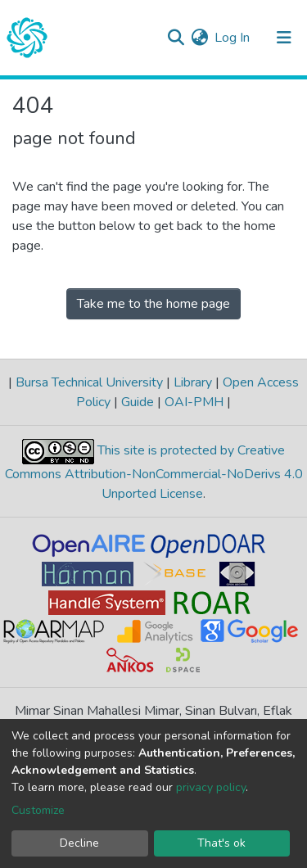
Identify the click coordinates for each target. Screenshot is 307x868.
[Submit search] (176, 38)
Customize (38, 810)
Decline (79, 843)
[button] (199, 38)
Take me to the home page (153, 304)
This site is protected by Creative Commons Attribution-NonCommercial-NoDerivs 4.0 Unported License (154, 472)
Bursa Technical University (89, 382)
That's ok (221, 843)
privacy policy (211, 787)
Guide (138, 402)
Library (193, 382)
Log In (233, 38)
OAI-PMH (194, 402)
